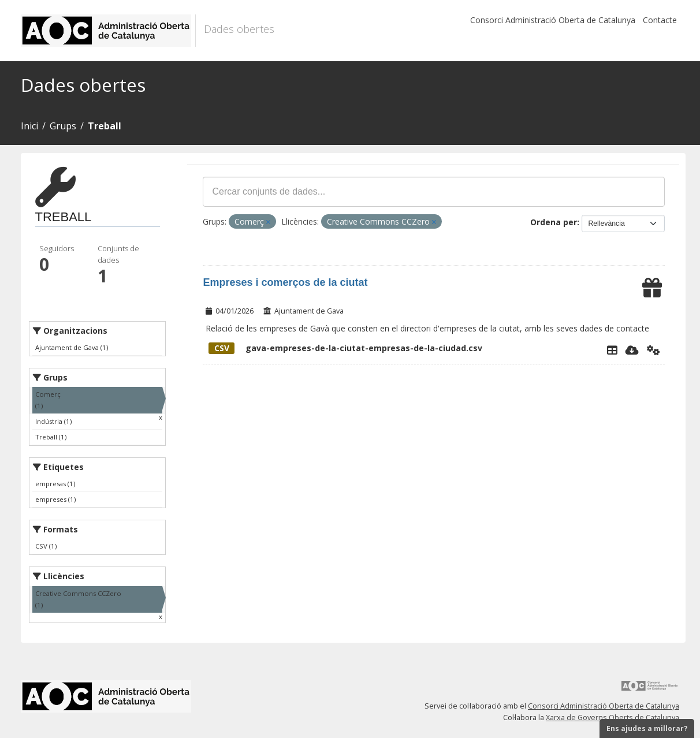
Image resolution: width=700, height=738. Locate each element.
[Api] (654, 350)
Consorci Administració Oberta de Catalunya (553, 20)
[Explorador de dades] (612, 350)
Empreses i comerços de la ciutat (285, 282)
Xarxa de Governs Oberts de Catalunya (612, 717)
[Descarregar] (632, 350)
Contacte (660, 20)
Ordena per (554, 222)
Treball (105, 126)
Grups (63, 126)
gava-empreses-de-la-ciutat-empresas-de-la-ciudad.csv (345, 348)
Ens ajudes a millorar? (647, 728)
